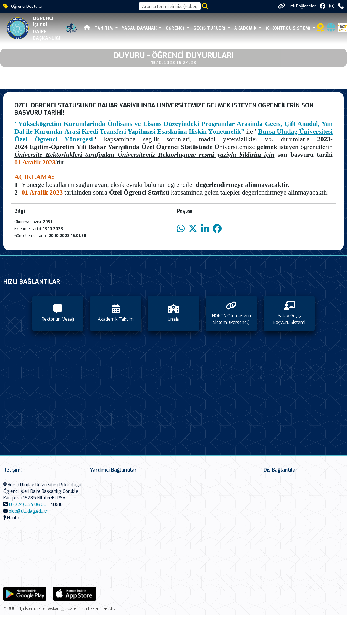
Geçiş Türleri (210, 28)
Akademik (246, 28)
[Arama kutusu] (170, 6)
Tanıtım (105, 28)
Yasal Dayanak (140, 28)
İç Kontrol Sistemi (289, 28)
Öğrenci (176, 28)
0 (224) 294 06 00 (28, 505)
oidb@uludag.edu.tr (28, 511)
